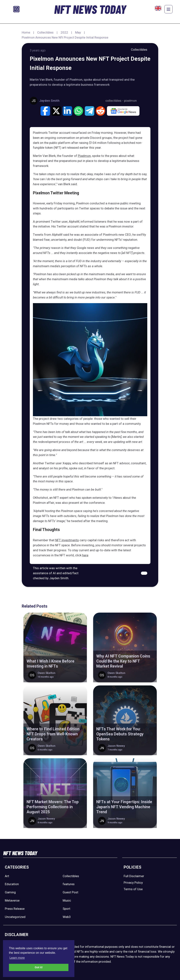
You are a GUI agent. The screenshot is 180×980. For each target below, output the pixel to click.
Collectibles (45, 32)
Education (12, 884)
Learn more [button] (17, 958)
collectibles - (115, 101)
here (85, 555)
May (78, 32)
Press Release (15, 909)
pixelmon (130, 101)
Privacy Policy (133, 883)
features (69, 884)
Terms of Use (133, 889)
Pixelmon (84, 156)
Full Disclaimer (134, 876)
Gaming (10, 892)
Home (26, 32)
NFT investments (67, 540)
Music (67, 900)
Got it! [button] (39, 967)
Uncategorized (15, 917)
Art (7, 876)
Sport (66, 909)
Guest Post (70, 892)
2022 (64, 32)
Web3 (67, 917)
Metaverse (12, 900)
